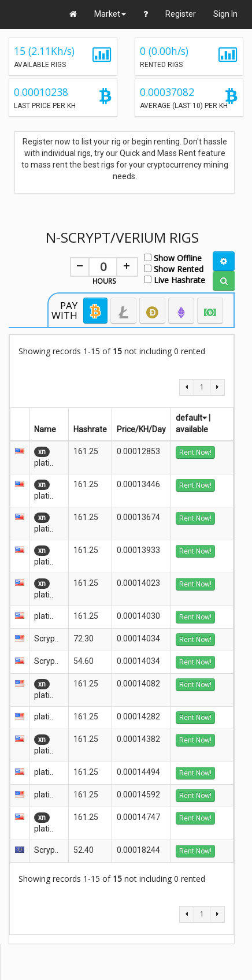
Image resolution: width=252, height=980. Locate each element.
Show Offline (173, 257)
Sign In (225, 14)
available (192, 429)
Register (181, 14)
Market (110, 14)
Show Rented (174, 268)
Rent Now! (195, 452)
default (191, 418)
